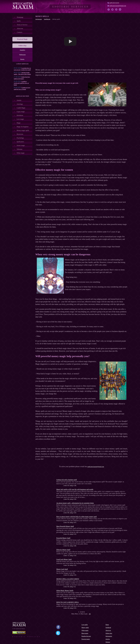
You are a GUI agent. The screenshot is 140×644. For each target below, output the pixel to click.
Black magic (85, 633)
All (90, 614)
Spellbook (108, 628)
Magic (19, 123)
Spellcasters (20, 142)
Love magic (20, 119)
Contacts (20, 32)
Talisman (20, 149)
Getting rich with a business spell (67, 480)
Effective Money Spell (63, 550)
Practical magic (86, 639)
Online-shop (22, 46)
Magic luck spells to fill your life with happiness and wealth (75, 489)
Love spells (85, 625)
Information (109, 636)
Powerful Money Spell (63, 538)
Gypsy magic (21, 112)
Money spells (85, 628)
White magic (21, 153)
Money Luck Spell (62, 569)
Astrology (20, 104)
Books (22, 59)
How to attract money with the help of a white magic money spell (77, 517)
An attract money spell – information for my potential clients (75, 503)
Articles (108, 639)
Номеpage (20, 17)
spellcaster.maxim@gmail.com (118, 6)
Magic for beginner (23, 127)
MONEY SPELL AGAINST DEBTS (68, 579)
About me (20, 28)
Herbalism (20, 115)
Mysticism (20, 134)
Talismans (22, 55)
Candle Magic (21, 108)
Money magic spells (23, 130)
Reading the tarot (86, 636)
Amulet (19, 100)
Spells (19, 21)
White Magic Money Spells (65, 591)
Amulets (22, 50)
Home (107, 625)
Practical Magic (22, 39)
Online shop (109, 633)
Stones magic (21, 145)
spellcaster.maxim (114, 3)
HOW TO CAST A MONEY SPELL (68, 602)
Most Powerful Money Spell (65, 526)
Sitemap (108, 642)
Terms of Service (22, 25)
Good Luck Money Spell (64, 559)
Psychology (20, 138)
